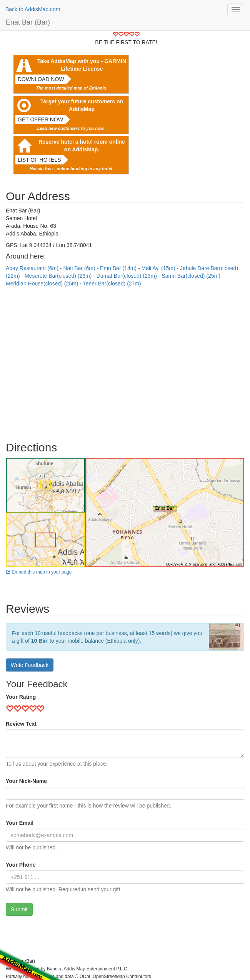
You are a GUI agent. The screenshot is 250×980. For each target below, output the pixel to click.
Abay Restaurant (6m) (33, 268)
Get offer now (40, 119)
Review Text (21, 724)
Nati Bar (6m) (80, 268)
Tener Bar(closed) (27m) (112, 284)
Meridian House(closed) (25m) (43, 284)
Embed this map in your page (39, 572)
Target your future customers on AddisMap (82, 105)
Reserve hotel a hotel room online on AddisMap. (82, 146)
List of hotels (39, 160)
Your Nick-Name (26, 781)
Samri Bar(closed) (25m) (192, 276)
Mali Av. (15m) (159, 268)
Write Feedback (30, 665)
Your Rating (21, 697)
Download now (41, 79)
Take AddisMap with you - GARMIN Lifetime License (82, 65)
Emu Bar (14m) (119, 268)
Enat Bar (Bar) (28, 22)
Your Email (20, 823)
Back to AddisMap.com (33, 9)
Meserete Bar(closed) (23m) (59, 276)
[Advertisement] (125, 360)
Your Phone (21, 865)
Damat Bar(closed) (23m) (127, 276)
